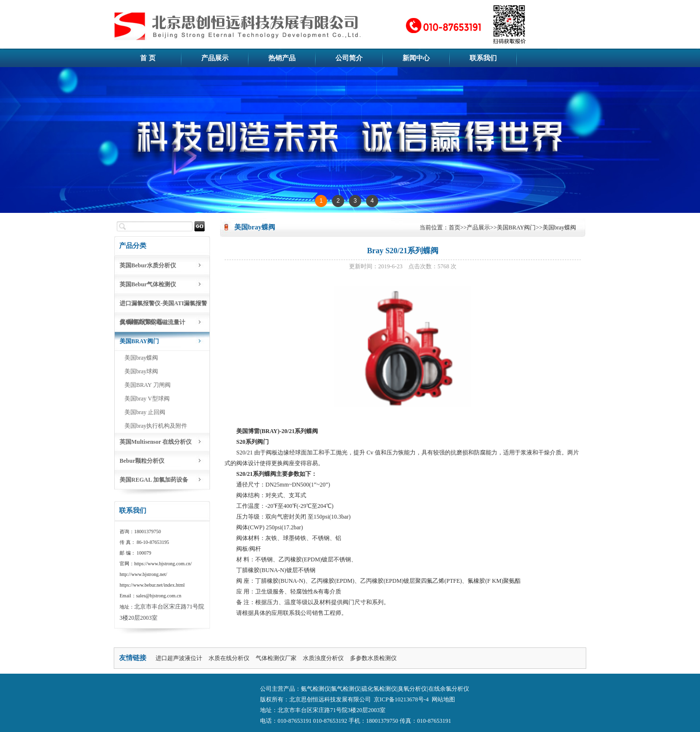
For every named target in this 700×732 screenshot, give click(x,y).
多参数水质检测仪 (373, 658)
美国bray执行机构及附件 (156, 426)
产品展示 (215, 58)
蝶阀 (312, 431)
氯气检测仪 (346, 689)
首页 (455, 227)
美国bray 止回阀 (145, 412)
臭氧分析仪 (412, 689)
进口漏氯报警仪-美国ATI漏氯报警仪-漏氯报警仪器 (163, 306)
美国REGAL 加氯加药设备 (154, 480)
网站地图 (443, 699)
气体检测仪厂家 (276, 658)
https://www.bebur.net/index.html (152, 585)
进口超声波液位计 (179, 658)
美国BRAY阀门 (139, 341)
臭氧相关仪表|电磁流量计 (152, 322)
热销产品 (282, 58)
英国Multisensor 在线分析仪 (156, 442)
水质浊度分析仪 (323, 658)
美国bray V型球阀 (147, 399)
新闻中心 (416, 58)
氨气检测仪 (315, 689)
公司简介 (349, 58)
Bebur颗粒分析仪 (142, 461)
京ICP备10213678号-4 (401, 699)
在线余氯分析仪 (449, 689)
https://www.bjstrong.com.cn (162, 564)
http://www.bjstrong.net (143, 574)
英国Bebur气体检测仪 (148, 284)
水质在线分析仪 (229, 658)
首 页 (148, 58)
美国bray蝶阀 (141, 358)
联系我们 (483, 58)
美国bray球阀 (141, 371)
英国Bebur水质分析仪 (148, 265)
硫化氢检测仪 (379, 689)
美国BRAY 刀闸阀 (148, 385)
